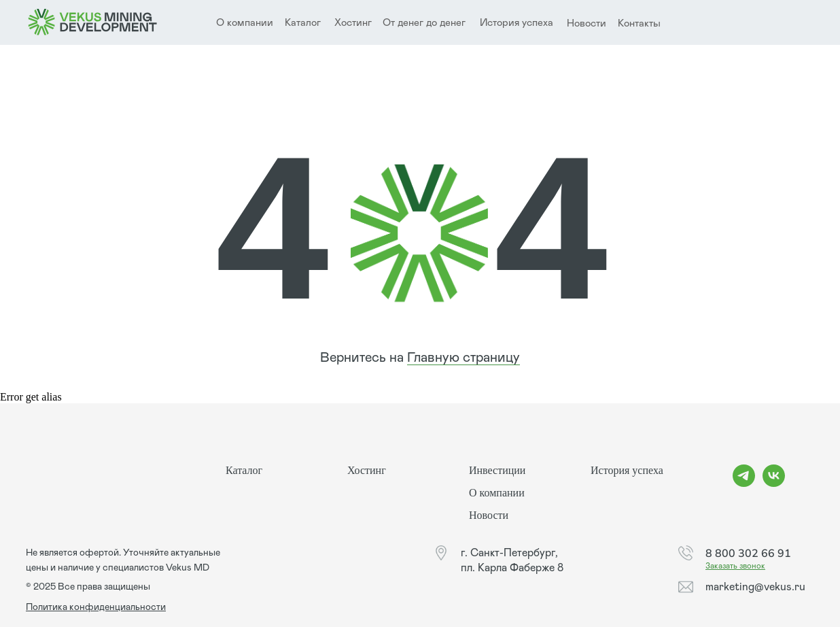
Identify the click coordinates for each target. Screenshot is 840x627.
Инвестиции (497, 470)
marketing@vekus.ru (755, 587)
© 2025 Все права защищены (88, 587)
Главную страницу (463, 358)
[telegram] (744, 483)
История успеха (517, 23)
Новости (587, 23)
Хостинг (353, 23)
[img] (93, 22)
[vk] (774, 483)
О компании (497, 493)
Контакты (639, 23)
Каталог (303, 23)
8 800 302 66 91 (748, 553)
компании (250, 23)
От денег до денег (424, 23)
